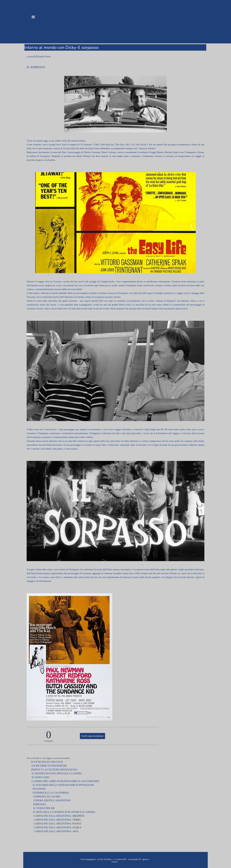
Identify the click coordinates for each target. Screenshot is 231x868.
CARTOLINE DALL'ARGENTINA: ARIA (56, 831)
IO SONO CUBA (40, 777)
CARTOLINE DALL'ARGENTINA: (53, 816)
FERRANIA (39, 804)
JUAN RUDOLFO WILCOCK (47, 762)
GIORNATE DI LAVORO (46, 797)
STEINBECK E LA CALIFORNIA (51, 793)
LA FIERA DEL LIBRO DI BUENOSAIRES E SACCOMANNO (65, 781)
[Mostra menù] (33, 17)
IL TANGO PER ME (44, 808)
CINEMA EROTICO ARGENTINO (51, 800)
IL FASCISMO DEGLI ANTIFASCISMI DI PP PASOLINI (63, 785)
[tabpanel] (116, 57)
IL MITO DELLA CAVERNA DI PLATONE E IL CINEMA (64, 812)
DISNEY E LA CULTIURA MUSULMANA (54, 770)
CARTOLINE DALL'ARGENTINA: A (54, 827)
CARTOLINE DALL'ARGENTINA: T (54, 820)
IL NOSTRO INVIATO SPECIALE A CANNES (56, 773)
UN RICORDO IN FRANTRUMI (47, 766)
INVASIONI (39, 789)
